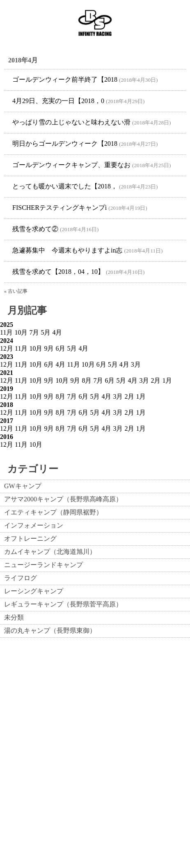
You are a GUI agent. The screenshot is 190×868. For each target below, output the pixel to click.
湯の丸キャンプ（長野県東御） (50, 630)
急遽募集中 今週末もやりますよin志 (67, 250)
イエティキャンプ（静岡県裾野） (53, 512)
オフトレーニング (30, 538)
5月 (46, 332)
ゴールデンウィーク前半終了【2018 (65, 79)
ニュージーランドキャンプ (43, 565)
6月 (60, 348)
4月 (57, 332)
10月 (21, 332)
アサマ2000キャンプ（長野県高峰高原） (63, 499)
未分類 (14, 617)
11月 (6, 332)
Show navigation (174, 23)
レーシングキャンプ (34, 591)
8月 (87, 380)
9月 (49, 348)
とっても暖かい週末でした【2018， (65, 186)
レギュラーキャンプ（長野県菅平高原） (63, 604)
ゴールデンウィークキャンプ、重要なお (71, 165)
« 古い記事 (16, 291)
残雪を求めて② (35, 229)
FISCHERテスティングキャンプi (60, 208)
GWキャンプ (23, 486)
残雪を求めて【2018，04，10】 (58, 272)
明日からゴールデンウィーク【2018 (65, 144)
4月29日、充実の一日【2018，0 (58, 101)
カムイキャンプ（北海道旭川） (50, 552)
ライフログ (21, 578)
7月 (34, 332)
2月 (156, 380)
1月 (167, 380)
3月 (136, 364)
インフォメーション (34, 525)
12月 (7, 348)
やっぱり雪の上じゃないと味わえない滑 (71, 122)
